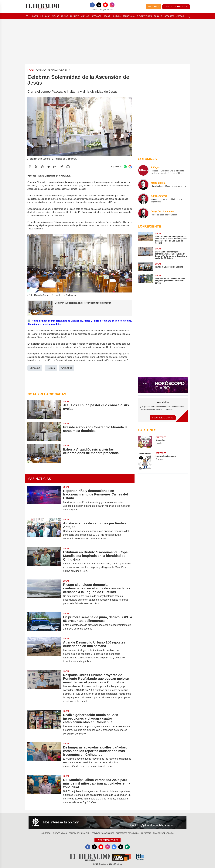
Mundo (65, 16)
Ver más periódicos (176, 7)
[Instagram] (112, 5)
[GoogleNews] (114, 847)
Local (35, 16)
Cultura (117, 16)
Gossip (107, 16)
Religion (51, 368)
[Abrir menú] (27, 16)
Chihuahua (35, 368)
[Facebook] (92, 5)
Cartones (96, 16)
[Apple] (121, 847)
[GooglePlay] (127, 847)
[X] (99, 5)
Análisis (85, 16)
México (56, 16)
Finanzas (75, 16)
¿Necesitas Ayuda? (107, 840)
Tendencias (129, 16)
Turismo (158, 16)
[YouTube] (105, 5)
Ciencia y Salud (144, 16)
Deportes (169, 16)
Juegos (180, 16)
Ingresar (154, 7)
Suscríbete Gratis (163, 418)
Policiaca (45, 16)
